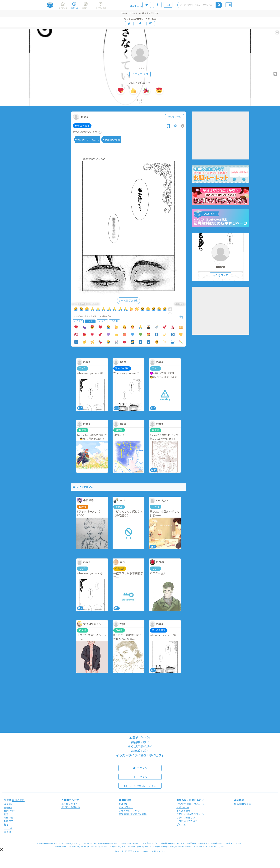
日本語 (7, 832)
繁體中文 (8, 821)
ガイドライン (126, 807)
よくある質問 (183, 811)
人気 (90, 321)
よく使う (78, 321)
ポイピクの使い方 (71, 807)
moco (140, 68)
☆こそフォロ (140, 74)
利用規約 (124, 804)
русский (8, 828)
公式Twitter (183, 807)
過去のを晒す (82, 126)
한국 (6, 814)
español (8, 807)
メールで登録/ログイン (140, 786)
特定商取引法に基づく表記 (133, 814)
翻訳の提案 (18, 800)
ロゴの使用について (187, 821)
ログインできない (186, 818)
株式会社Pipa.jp (242, 804)
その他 (114, 321)
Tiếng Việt (9, 811)
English (8, 804)
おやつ (102, 321)
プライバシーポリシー (130, 811)
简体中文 (8, 818)
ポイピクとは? (69, 804)
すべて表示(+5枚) (128, 301)
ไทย (6, 825)
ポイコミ (181, 825)
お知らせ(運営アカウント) (190, 804)
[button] (2, 849)
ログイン (140, 768)
